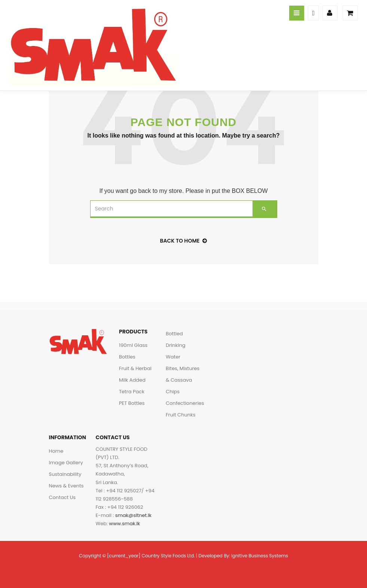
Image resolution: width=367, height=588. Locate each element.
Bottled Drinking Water (176, 345)
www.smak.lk (124, 524)
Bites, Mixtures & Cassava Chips (183, 380)
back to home (184, 241)
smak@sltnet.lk (133, 515)
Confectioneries (185, 403)
